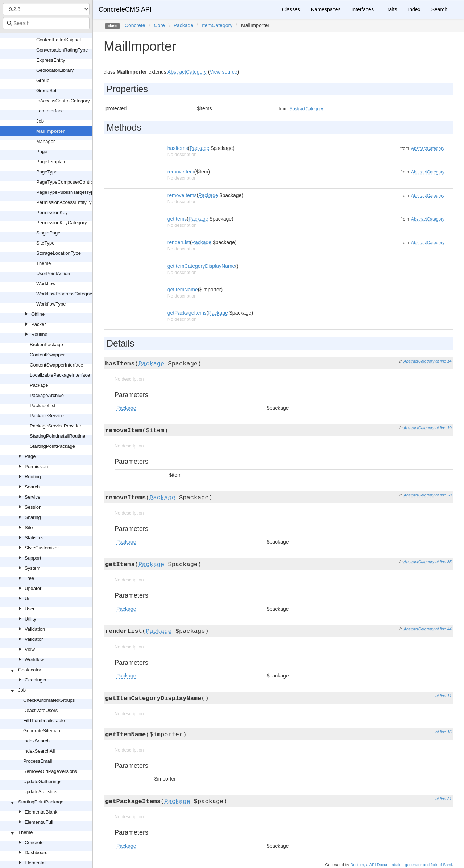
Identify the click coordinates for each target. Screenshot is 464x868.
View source (224, 72)
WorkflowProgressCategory (65, 294)
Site (29, 527)
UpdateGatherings (42, 781)
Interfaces (362, 9)
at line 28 (444, 495)
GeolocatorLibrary (55, 70)
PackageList (43, 406)
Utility (30, 619)
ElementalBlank (41, 812)
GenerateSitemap (42, 731)
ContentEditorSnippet (59, 40)
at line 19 (444, 428)
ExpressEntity (51, 60)
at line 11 (444, 696)
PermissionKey (52, 212)
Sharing (33, 517)
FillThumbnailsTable (44, 720)
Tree (29, 578)
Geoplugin (35, 680)
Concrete (34, 842)
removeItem (181, 172)
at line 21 (444, 799)
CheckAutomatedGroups (49, 700)
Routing (33, 477)
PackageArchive (47, 395)
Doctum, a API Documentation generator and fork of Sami (401, 865)
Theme (43, 263)
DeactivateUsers (40, 710)
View (30, 649)
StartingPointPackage (52, 446)
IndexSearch (36, 741)
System (32, 568)
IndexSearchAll (39, 751)
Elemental (35, 863)
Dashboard (36, 853)
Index (414, 9)
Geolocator (30, 670)
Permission (36, 466)
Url (28, 599)
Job (40, 121)
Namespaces (326, 9)
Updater (33, 588)
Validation (35, 629)
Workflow (46, 284)
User (30, 609)
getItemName (183, 290)
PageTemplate (51, 162)
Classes (291, 9)
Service (32, 497)
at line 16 (444, 732)
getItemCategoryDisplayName (201, 266)
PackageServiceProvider (55, 426)
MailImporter (50, 131)
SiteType (45, 243)
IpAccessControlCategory (63, 101)
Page (42, 152)
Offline (38, 314)
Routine (39, 334)
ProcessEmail (38, 761)
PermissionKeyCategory (61, 223)
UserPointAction (53, 273)
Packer (38, 324)
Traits (391, 9)
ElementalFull (39, 822)
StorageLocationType (59, 253)
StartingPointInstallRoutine (57, 436)
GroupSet (46, 91)
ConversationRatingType (62, 50)
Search (32, 487)
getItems (177, 219)
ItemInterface (50, 111)
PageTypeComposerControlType (71, 182)
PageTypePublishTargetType (66, 192)
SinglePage (48, 233)
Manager (45, 141)
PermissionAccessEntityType (67, 202)
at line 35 (444, 562)
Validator (34, 639)
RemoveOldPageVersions (50, 771)
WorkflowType (51, 304)
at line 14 (444, 361)
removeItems (182, 195)
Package (39, 385)
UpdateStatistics (40, 792)
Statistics (34, 538)
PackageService (47, 416)
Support (33, 558)
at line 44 (444, 629)
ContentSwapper (47, 355)
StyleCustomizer (42, 548)
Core (159, 25)
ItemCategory (217, 25)
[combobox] (46, 23)
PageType (47, 172)
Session (33, 507)
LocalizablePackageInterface (60, 375)
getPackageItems (187, 313)
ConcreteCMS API (125, 9)
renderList (179, 242)
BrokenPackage (46, 345)
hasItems (178, 148)
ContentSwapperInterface (56, 365)
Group (43, 80)
